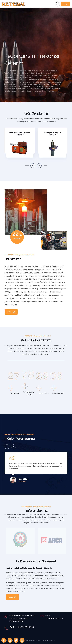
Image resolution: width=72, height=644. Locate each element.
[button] (33, 166)
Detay (11, 312)
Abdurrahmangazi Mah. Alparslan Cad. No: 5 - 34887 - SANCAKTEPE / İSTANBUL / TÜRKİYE (22, 618)
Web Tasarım (50, 640)
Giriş (65, 4)
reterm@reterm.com (54, 618)
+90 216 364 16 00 (25, 627)
